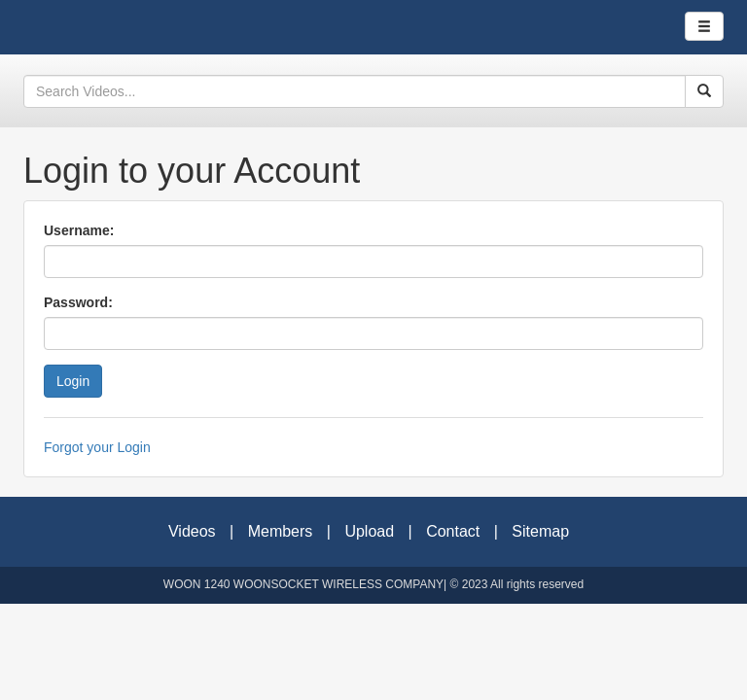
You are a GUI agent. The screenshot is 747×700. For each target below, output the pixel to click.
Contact (453, 531)
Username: (79, 230)
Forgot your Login (97, 447)
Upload (369, 531)
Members (281, 531)
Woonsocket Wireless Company (90, 27)
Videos (192, 531)
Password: (78, 302)
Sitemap (540, 531)
